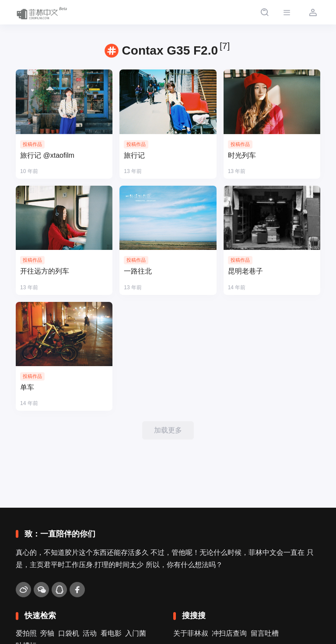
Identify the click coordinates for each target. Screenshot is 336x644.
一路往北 (138, 271)
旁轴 (47, 633)
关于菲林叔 (191, 633)
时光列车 (242, 155)
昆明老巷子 (245, 271)
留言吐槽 (265, 633)
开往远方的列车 (45, 271)
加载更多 (168, 430)
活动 (90, 633)
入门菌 (136, 633)
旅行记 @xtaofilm (47, 155)
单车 (27, 387)
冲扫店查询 (229, 633)
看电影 (111, 633)
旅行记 (134, 155)
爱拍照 (26, 633)
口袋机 (69, 633)
